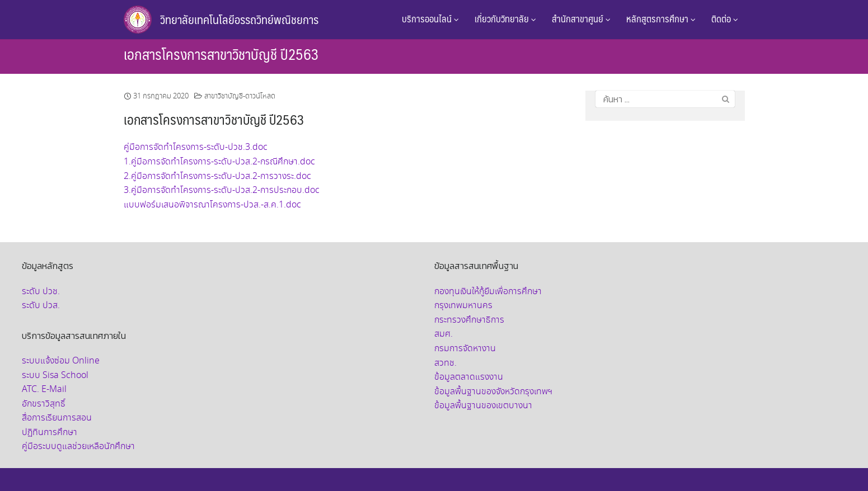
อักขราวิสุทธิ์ (44, 404)
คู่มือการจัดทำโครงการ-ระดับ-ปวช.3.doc (196, 147)
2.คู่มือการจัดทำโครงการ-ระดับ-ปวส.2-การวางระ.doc (217, 176)
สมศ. (444, 334)
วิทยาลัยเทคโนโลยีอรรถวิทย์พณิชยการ (239, 19)
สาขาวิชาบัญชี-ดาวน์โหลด (240, 96)
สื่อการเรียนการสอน (57, 418)
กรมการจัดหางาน (465, 349)
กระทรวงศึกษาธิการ (469, 320)
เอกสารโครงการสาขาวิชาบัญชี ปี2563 (221, 54)
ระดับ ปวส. (41, 306)
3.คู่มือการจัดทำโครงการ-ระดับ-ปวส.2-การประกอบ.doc (222, 190)
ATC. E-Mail (44, 390)
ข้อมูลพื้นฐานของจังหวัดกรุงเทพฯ (493, 392)
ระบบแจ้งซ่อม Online (61, 361)
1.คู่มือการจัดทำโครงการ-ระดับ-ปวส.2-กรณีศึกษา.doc (219, 162)
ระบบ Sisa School (55, 376)
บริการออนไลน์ (430, 18)
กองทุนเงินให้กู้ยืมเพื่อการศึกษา (488, 292)
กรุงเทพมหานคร (463, 306)
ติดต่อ (725, 18)
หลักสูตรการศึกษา (661, 18)
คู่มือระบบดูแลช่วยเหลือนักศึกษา (78, 447)
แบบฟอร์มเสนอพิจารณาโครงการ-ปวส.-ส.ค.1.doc (212, 205)
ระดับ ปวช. (41, 292)
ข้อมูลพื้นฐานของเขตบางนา (483, 406)
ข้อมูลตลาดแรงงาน (469, 377)
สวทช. (445, 363)
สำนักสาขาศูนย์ (581, 18)
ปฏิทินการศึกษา (50, 433)
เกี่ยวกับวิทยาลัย (505, 18)
